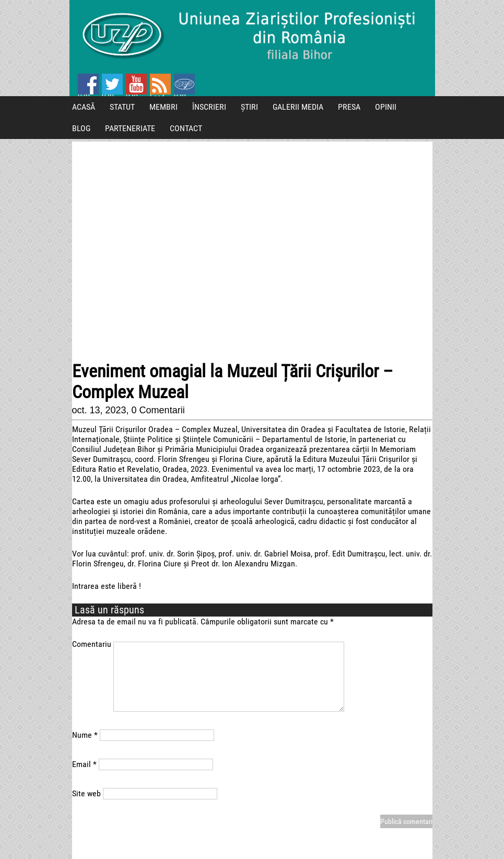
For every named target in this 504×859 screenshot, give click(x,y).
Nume (85, 735)
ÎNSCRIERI (209, 107)
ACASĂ (84, 107)
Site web (86, 793)
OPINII (386, 107)
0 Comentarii (158, 410)
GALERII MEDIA (298, 107)
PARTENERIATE (130, 128)
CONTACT (186, 128)
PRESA (349, 107)
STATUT (122, 107)
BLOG (81, 128)
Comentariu (92, 644)
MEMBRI (163, 107)
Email (84, 764)
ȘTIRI (249, 107)
